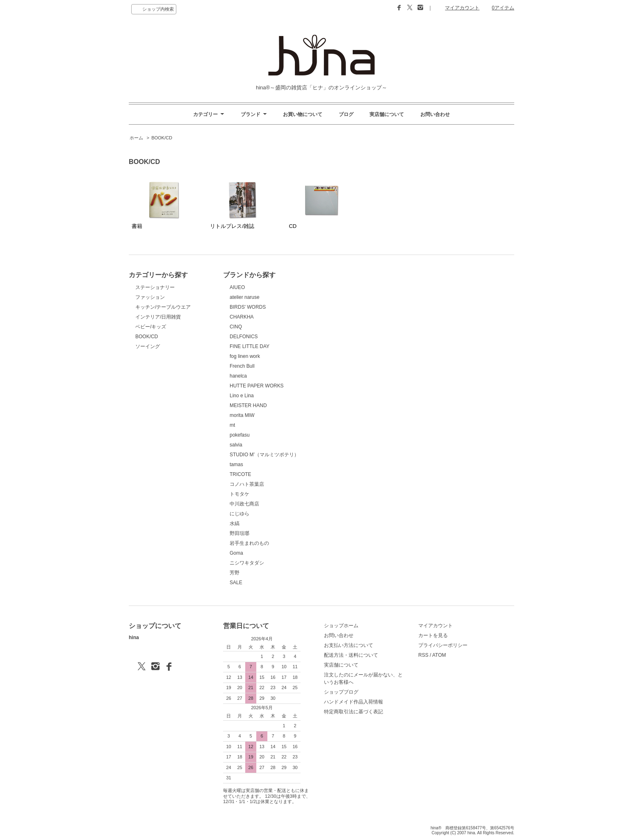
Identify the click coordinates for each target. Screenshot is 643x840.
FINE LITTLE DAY (250, 346)
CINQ (236, 327)
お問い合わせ (435, 114)
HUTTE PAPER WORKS (257, 386)
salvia (236, 445)
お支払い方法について (349, 645)
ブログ (346, 114)
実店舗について (387, 114)
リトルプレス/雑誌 (236, 205)
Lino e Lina (242, 396)
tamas (236, 464)
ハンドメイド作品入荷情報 (353, 702)
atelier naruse (245, 297)
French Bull (242, 366)
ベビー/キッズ (151, 327)
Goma (236, 553)
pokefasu (240, 435)
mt (232, 425)
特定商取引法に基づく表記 (353, 712)
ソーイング (148, 346)
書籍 (158, 205)
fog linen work (245, 356)
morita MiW (242, 415)
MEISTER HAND (248, 405)
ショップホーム (341, 626)
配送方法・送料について (351, 655)
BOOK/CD (162, 138)
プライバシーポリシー (443, 645)
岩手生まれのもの (249, 543)
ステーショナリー (155, 287)
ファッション (150, 297)
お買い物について (303, 114)
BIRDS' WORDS (248, 307)
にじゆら (239, 514)
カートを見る (433, 635)
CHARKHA (242, 317)
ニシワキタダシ (247, 563)
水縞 (235, 524)
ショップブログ (341, 692)
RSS (423, 655)
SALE (236, 583)
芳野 (235, 573)
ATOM (439, 655)
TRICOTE (241, 474)
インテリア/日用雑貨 (158, 317)
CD (315, 205)
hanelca (238, 376)
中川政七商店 (244, 504)
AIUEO (237, 287)
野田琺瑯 (239, 533)
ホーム (136, 138)
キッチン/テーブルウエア (163, 307)
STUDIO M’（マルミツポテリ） (264, 455)
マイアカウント (462, 8)
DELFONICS (244, 337)
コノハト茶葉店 (247, 484)
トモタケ (239, 494)
